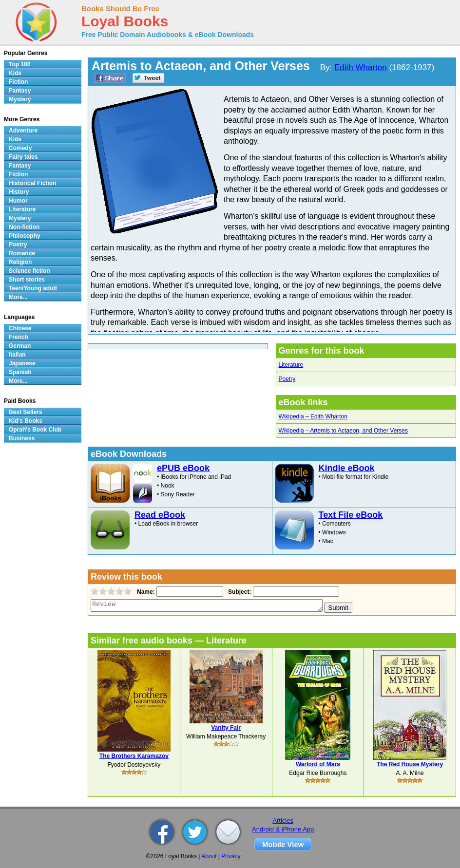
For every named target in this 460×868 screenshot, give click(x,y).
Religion (20, 262)
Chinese (20, 328)
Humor (18, 201)
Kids (15, 73)
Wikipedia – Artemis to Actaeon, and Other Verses (343, 431)
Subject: (239, 592)
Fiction (18, 82)
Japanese (22, 363)
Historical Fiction (32, 183)
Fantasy (20, 91)
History (19, 192)
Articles (283, 821)
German (20, 346)
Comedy (20, 148)
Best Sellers (26, 412)
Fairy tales (23, 157)
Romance (22, 253)
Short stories (27, 280)
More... (18, 297)
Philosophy (25, 236)
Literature (291, 365)
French (19, 337)
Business (22, 438)
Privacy (231, 856)
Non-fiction (24, 227)
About (209, 856)
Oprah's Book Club (35, 430)
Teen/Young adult (33, 288)
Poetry (287, 379)
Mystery (20, 99)
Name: (145, 592)
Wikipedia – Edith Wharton (313, 416)
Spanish (20, 372)
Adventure (23, 131)
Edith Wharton (361, 67)
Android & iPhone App (283, 829)
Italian (17, 355)
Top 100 (19, 64)
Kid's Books (26, 421)
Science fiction (29, 271)
